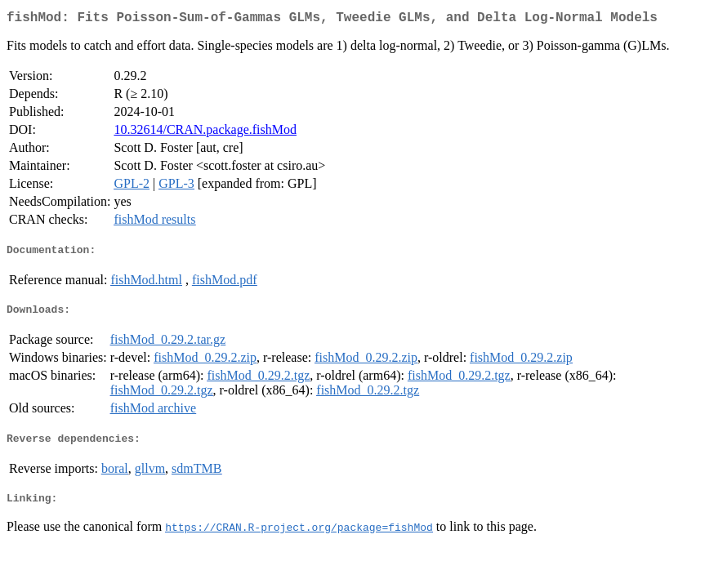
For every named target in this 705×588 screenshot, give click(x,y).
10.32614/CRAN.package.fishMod (205, 133)
